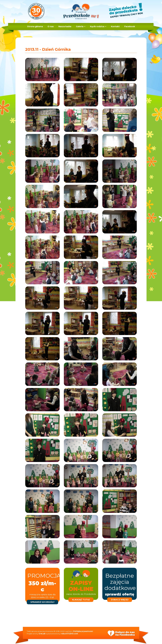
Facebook (130, 26)
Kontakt (115, 26)
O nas (51, 26)
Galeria (81, 26)
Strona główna (35, 26)
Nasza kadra (65, 26)
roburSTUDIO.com (69, 634)
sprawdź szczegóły (42, 602)
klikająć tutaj (81, 600)
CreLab (42, 634)
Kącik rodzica (98, 26)
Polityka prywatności (83, 631)
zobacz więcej (120, 600)
